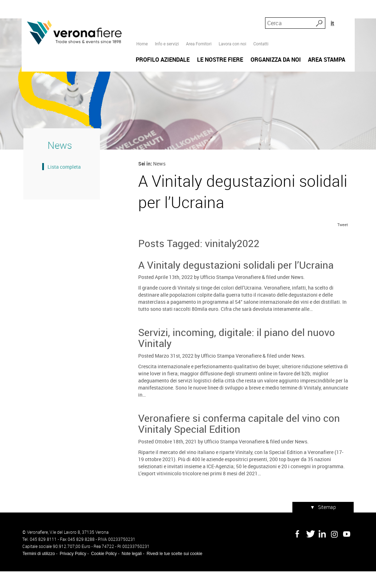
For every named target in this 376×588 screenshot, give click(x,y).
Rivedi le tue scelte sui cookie (173, 570)
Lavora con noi (232, 18)
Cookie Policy (103, 570)
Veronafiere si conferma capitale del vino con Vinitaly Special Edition (239, 442)
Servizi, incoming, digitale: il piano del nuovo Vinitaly (236, 356)
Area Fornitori (198, 18)
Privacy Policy (72, 570)
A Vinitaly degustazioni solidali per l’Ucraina (235, 283)
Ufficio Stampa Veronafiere (230, 295)
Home (142, 18)
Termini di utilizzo (38, 570)
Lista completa (62, 180)
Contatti (261, 18)
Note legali (131, 570)
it (347, 18)
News (297, 295)
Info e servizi (167, 18)
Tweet (344, 243)
